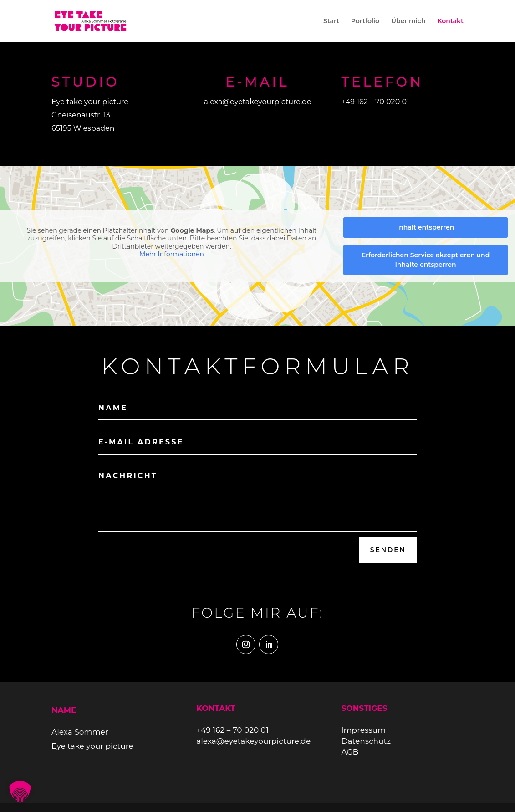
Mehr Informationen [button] (172, 254)
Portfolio (365, 21)
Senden (388, 550)
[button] (20, 792)
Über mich (408, 21)
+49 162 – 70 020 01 (375, 102)
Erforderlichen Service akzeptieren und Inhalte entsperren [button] (426, 260)
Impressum (363, 730)
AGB (350, 752)
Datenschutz (366, 741)
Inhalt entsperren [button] (426, 227)
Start (331, 21)
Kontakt (450, 21)
